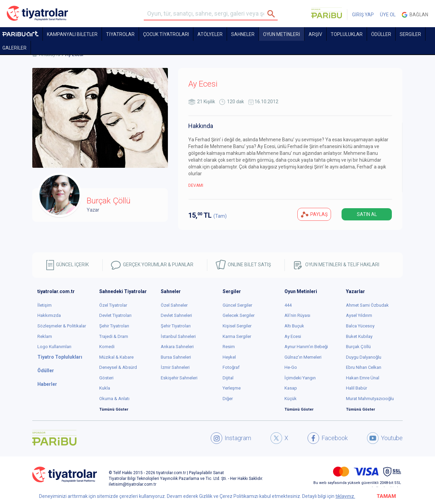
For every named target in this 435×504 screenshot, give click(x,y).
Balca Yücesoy (360, 326)
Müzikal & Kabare (116, 357)
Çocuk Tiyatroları (166, 34)
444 (288, 305)
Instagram (231, 438)
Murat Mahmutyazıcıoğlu (370, 399)
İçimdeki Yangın (300, 378)
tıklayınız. (345, 496)
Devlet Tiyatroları (115, 315)
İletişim (45, 305)
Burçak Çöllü (358, 347)
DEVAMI (196, 185)
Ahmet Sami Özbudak (367, 305)
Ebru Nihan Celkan (364, 367)
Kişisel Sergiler (237, 326)
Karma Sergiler (237, 336)
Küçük (291, 399)
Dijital (228, 378)
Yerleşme (232, 388)
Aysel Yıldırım (359, 315)
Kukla (105, 388)
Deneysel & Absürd (118, 367)
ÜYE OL (388, 15)
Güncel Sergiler (237, 305)
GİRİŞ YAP (363, 15)
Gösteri (106, 378)
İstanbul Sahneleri (178, 336)
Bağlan (415, 15)
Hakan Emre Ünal (363, 378)
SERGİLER (410, 34)
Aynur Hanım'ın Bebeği (306, 347)
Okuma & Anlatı (114, 399)
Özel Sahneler (174, 305)
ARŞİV (315, 34)
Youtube (385, 438)
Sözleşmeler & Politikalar (62, 326)
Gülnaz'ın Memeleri (303, 357)
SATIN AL (367, 214)
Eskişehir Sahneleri (179, 378)
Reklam (45, 336)
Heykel (229, 357)
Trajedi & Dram (114, 336)
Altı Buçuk (294, 326)
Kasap (291, 388)
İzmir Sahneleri (175, 367)
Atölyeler (210, 34)
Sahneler (243, 34)
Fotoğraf (231, 367)
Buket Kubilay (359, 336)
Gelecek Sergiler (239, 315)
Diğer (228, 399)
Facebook (328, 438)
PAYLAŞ (314, 215)
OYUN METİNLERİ (282, 34)
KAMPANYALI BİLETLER (72, 34)
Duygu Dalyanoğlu (364, 357)
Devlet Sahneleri (176, 315)
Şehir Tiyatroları (114, 326)
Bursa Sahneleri (176, 357)
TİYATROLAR (120, 34)
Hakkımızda (49, 315)
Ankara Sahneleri (177, 347)
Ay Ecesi (293, 336)
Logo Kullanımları (54, 347)
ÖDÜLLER (381, 34)
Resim (229, 347)
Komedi (107, 347)
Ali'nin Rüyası (297, 315)
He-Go (291, 367)
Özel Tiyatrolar (113, 305)
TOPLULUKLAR (347, 34)
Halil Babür (356, 388)
